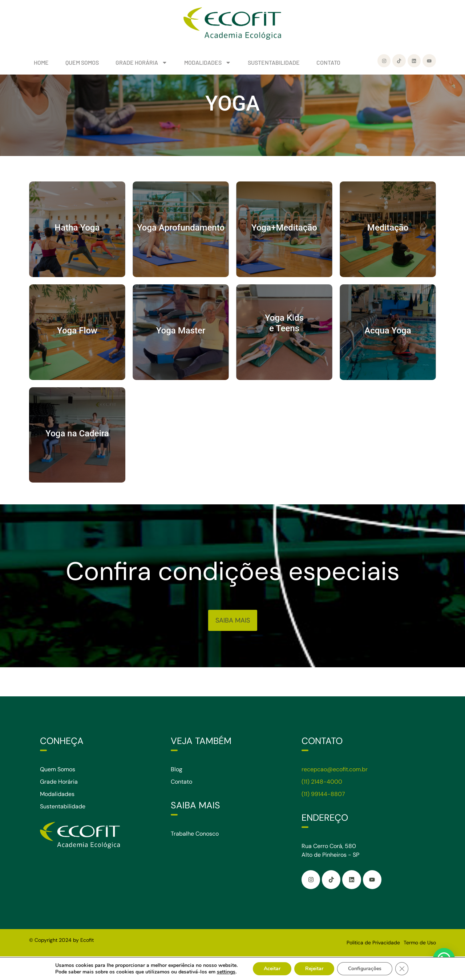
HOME (41, 62)
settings (226, 972)
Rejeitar (314, 969)
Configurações (365, 969)
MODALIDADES (208, 63)
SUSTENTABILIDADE (274, 62)
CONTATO (328, 62)
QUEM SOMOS (82, 62)
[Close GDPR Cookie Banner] (402, 969)
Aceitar (272, 969)
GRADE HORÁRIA (141, 63)
